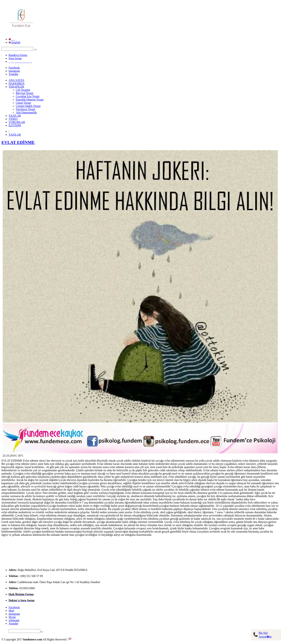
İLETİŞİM (15, 125)
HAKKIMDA (17, 83)
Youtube (13, 74)
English (14, 42)
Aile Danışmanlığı (26, 112)
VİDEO (13, 119)
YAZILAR (15, 116)
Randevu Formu (18, 55)
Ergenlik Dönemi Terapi (30, 100)
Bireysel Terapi (25, 93)
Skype (12, 617)
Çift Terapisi (23, 90)
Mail (11, 611)
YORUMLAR (17, 122)
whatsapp (14, 620)
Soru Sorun (15, 58)
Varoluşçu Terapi (25, 109)
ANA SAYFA (16, 80)
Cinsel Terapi (23, 103)
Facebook (14, 68)
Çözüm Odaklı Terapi (28, 106)
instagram (14, 71)
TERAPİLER (16, 87)
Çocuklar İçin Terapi (28, 96)
